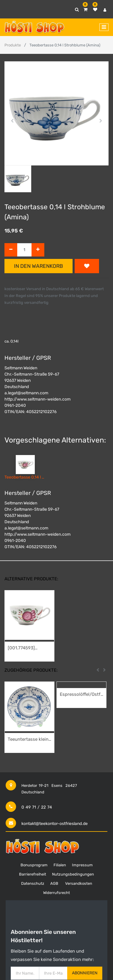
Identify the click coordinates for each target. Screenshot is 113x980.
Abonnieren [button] (85, 973)
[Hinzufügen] (38, 250)
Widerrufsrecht (56, 893)
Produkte (13, 45)
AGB (54, 883)
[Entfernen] (11, 250)
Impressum (82, 865)
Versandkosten (79, 883)
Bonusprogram (34, 865)
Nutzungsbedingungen (73, 874)
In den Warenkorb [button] (39, 266)
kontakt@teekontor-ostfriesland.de (55, 824)
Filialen (60, 865)
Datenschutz (33, 883)
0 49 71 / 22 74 (37, 807)
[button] (12, 121)
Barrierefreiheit (33, 874)
